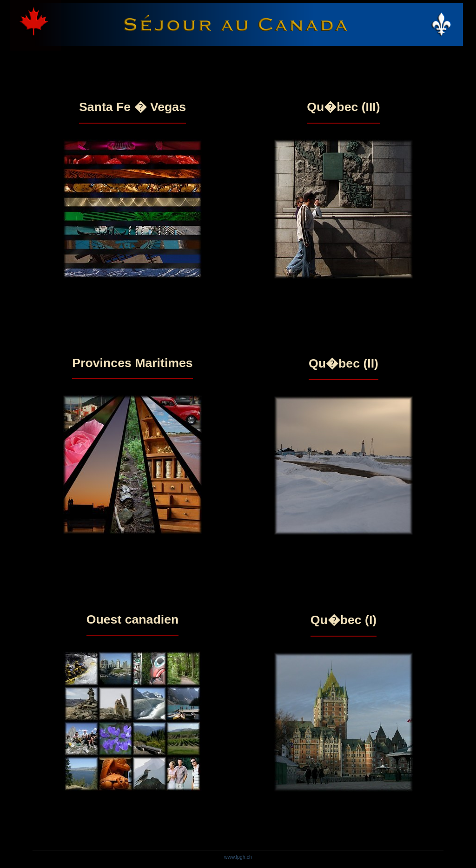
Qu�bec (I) (344, 620)
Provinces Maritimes (132, 363)
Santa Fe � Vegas (132, 107)
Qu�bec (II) (344, 363)
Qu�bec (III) (343, 107)
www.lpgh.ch (238, 857)
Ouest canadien (133, 619)
